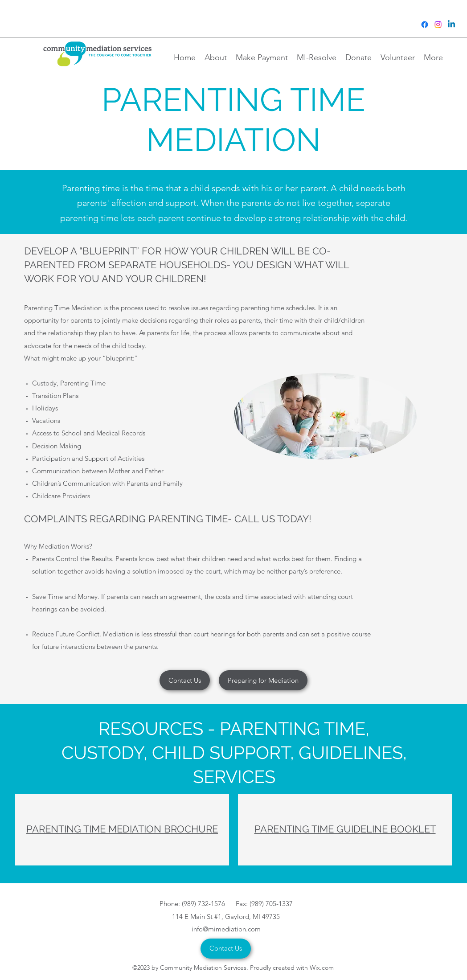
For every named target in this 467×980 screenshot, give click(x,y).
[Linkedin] (451, 25)
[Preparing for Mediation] (263, 680)
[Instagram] (438, 25)
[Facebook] (425, 25)
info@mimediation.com (226, 929)
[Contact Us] (185, 680)
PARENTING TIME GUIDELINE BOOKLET (345, 829)
